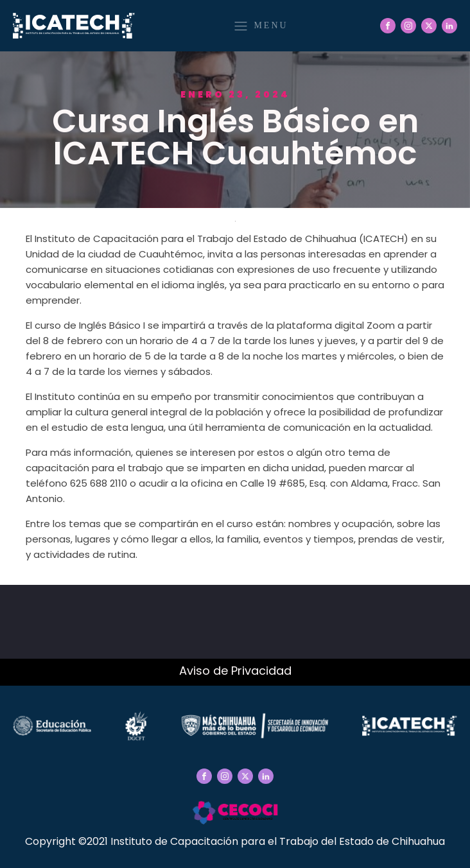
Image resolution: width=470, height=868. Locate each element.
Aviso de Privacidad (235, 671)
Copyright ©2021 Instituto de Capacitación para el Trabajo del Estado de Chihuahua (235, 841)
